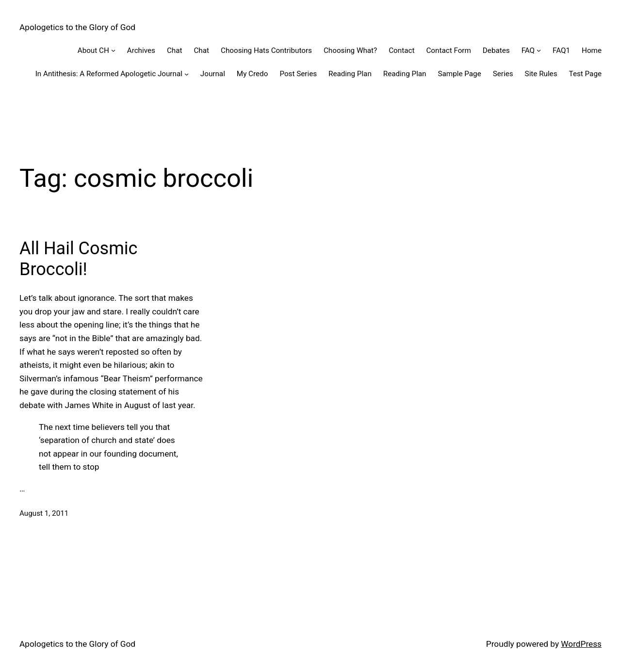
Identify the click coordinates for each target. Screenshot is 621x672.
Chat (175, 50)
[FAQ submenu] (539, 50)
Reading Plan (350, 74)
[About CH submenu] (113, 50)
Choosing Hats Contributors (266, 50)
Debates (496, 50)
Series (503, 74)
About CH (93, 50)
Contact (401, 50)
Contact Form (448, 50)
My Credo (253, 74)
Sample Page (460, 74)
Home (592, 50)
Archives (141, 50)
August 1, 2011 (44, 513)
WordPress (581, 644)
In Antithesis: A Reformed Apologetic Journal (109, 74)
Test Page (585, 74)
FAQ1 (561, 50)
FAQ (528, 50)
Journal (213, 74)
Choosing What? (350, 50)
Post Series (298, 74)
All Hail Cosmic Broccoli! (78, 259)
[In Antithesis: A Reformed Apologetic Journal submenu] (187, 74)
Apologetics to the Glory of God (77, 27)
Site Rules (541, 74)
